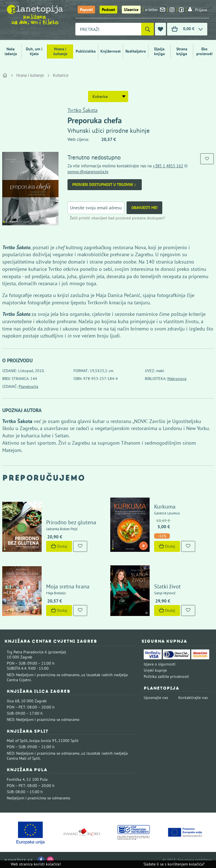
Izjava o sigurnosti (160, 664)
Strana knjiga (182, 51)
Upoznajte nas (156, 698)
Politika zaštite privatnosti (166, 676)
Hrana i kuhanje (60, 51)
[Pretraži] (148, 29)
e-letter (155, 10)
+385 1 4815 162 (168, 166)
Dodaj (59, 546)
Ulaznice (131, 10)
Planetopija (28, 386)
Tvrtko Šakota (83, 110)
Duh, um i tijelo (34, 51)
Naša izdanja (11, 51)
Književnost (111, 51)
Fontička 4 (16, 779)
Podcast (108, 10)
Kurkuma (165, 507)
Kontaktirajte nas (193, 698)
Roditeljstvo (136, 51)
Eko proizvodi (204, 51)
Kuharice (61, 75)
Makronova (177, 379)
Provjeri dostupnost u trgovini (105, 185)
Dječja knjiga (159, 51)
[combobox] (108, 29)
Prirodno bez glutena (71, 522)
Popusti (86, 10)
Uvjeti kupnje (155, 670)
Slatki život (167, 586)
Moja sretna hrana (68, 586)
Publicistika (86, 51)
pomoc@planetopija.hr (88, 172)
